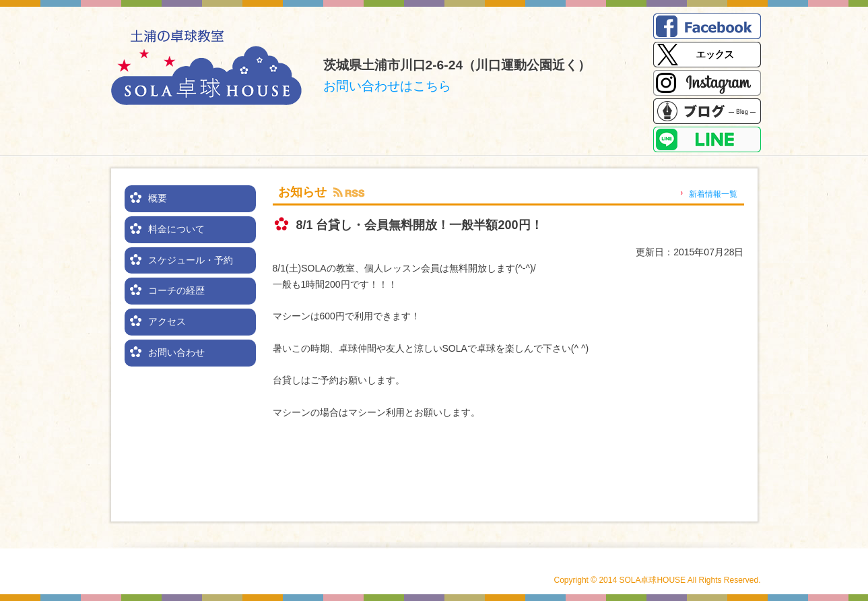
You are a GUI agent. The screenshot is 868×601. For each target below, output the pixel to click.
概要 (158, 198)
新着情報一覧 (713, 194)
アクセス (167, 321)
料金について (176, 229)
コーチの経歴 (176, 290)
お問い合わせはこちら (387, 86)
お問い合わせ (176, 352)
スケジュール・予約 (191, 260)
